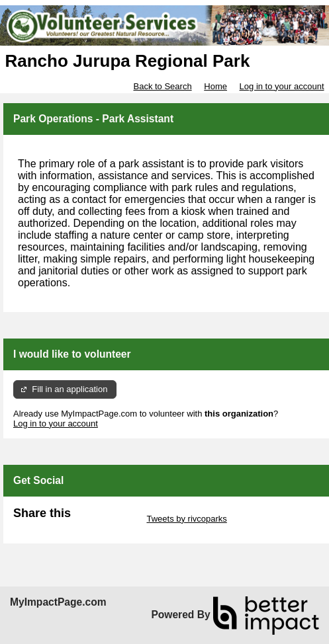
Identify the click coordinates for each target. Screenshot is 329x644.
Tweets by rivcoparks (186, 519)
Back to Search (162, 86)
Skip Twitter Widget (108, 519)
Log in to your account (282, 86)
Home (215, 86)
